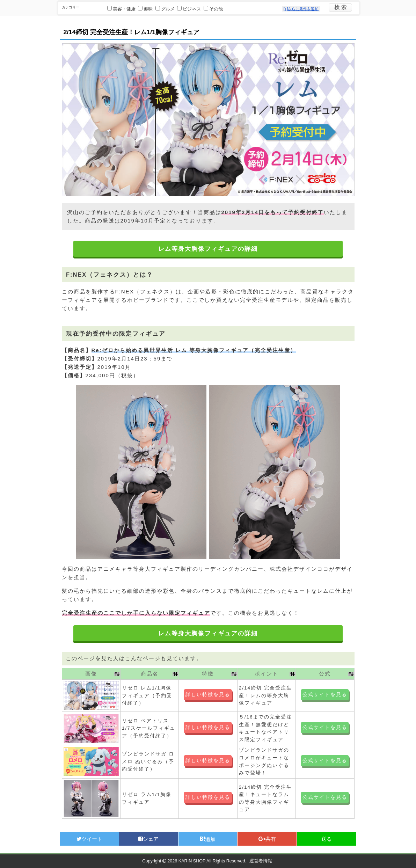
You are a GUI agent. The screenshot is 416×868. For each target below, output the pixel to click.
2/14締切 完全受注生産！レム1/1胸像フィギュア (132, 32)
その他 (213, 9)
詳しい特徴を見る (208, 695)
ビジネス (190, 9)
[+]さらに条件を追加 (301, 9)
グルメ (166, 9)
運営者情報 (261, 861)
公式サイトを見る (325, 695)
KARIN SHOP (192, 861)
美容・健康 (122, 9)
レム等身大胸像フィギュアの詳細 (208, 249)
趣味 (146, 9)
